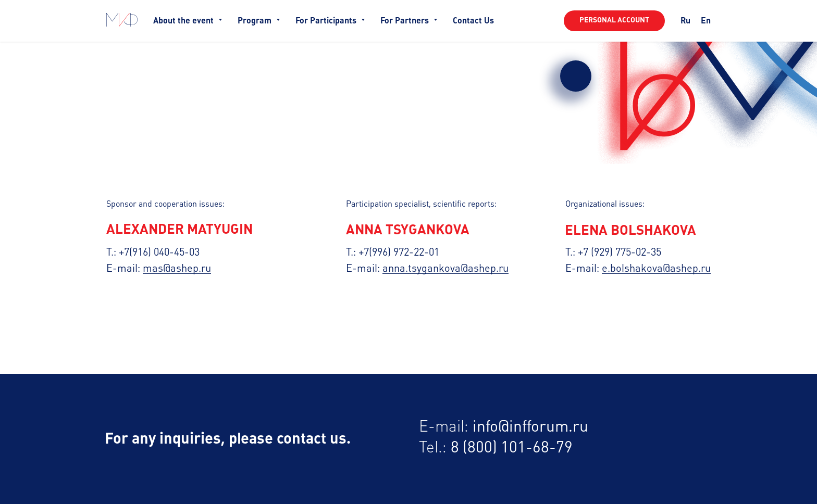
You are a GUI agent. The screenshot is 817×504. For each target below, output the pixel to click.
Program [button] (256, 21)
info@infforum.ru (530, 427)
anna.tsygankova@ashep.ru (445, 269)
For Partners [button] (406, 21)
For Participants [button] (327, 21)
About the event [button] (184, 21)
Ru (685, 21)
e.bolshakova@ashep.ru (656, 269)
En (706, 21)
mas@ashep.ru (177, 269)
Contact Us (473, 21)
